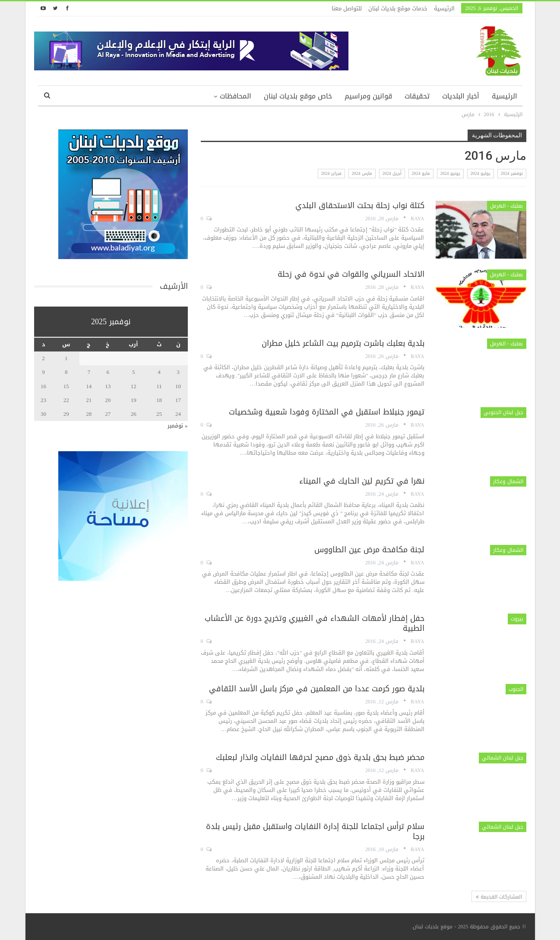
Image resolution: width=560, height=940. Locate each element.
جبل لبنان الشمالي (503, 758)
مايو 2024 (421, 173)
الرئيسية (444, 8)
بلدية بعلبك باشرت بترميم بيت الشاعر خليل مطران (343, 343)
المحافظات (236, 96)
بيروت (517, 619)
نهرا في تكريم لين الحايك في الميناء (362, 481)
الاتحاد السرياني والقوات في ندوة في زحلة (351, 274)
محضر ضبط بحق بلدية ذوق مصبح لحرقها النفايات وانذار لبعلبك (320, 757)
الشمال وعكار (508, 481)
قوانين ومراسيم (368, 96)
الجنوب (516, 689)
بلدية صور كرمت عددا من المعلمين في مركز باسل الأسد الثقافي (317, 689)
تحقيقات (417, 96)
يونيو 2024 (450, 173)
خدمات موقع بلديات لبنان (398, 8)
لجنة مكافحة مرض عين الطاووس (369, 550)
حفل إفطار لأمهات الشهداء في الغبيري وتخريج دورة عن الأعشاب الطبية (315, 623)
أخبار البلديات (461, 96)
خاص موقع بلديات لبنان (298, 96)
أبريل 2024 (392, 173)
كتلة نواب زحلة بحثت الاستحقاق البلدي (360, 206)
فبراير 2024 (331, 173)
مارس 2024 (362, 173)
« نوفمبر (178, 426)
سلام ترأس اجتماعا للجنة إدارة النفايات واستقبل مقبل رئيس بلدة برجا (315, 831)
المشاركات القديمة (499, 897)
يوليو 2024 (481, 173)
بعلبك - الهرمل (507, 206)
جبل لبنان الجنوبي (503, 412)
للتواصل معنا (347, 8)
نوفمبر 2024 (512, 173)
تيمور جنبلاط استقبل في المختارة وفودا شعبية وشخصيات (327, 412)
